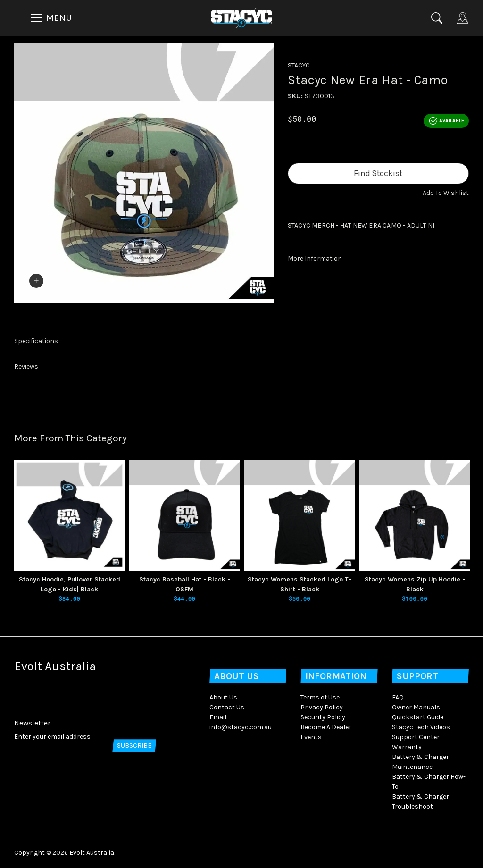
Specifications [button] (36, 338)
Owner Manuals (416, 704)
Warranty (407, 744)
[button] (446, 193)
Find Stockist (378, 173)
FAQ (398, 694)
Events (311, 734)
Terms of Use (320, 694)
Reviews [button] (26, 364)
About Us (223, 694)
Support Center (416, 734)
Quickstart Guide (418, 714)
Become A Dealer (326, 724)
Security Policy (323, 714)
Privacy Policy (322, 704)
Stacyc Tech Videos (421, 724)
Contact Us (227, 704)
